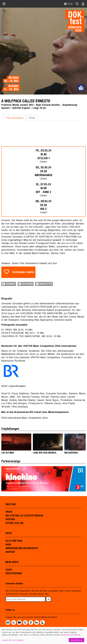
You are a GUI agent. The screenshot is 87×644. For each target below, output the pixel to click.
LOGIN (9, 570)
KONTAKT (10, 552)
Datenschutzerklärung (70, 635)
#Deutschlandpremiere (58, 412)
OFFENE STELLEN (14, 523)
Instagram (26, 284)
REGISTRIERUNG (14, 573)
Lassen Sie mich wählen (13, 640)
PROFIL (9, 512)
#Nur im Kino (7, 412)
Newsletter (44, 284)
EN (71, 4)
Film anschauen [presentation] (15, 118)
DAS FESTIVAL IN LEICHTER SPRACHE (24, 516)
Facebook (9, 284)
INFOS (9, 533)
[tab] (15, 118)
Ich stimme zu (76, 640)
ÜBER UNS (11, 504)
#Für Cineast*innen (38, 412)
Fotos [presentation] (32, 118)
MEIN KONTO (12, 562)
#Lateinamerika (21, 412)
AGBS (8, 545)
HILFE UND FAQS (14, 541)
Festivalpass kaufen (23, 272)
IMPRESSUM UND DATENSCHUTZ (22, 548)
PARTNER (10, 519)
